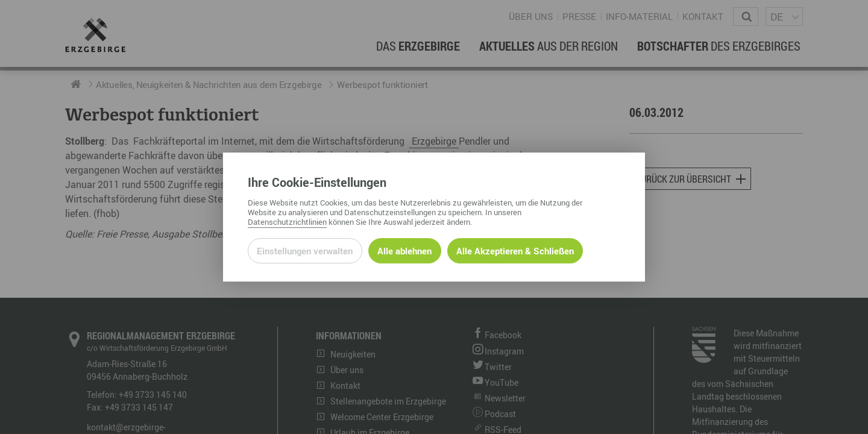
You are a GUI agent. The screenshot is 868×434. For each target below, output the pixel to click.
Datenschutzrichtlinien (287, 222)
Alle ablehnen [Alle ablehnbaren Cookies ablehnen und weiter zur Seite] (404, 251)
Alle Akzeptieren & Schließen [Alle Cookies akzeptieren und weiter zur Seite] (515, 251)
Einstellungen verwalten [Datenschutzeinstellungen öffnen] (305, 251)
